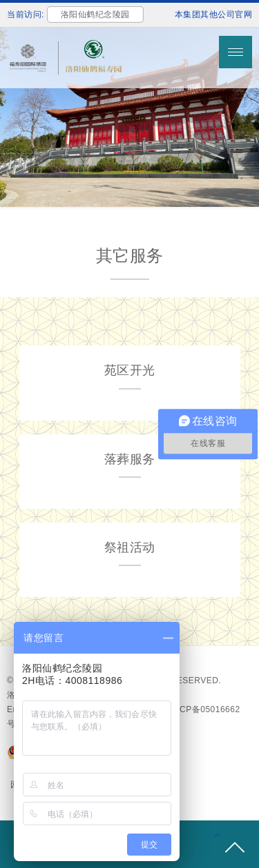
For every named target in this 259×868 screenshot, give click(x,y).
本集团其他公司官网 (214, 14)
